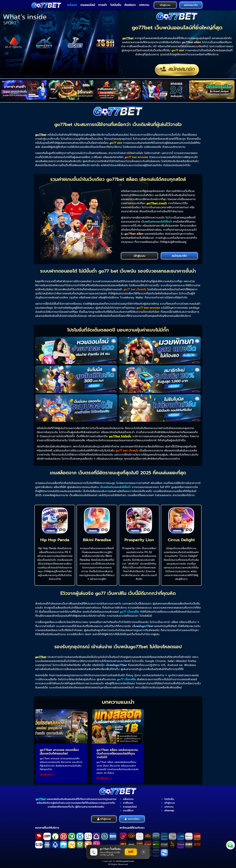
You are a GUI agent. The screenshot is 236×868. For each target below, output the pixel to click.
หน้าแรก (72, 5)
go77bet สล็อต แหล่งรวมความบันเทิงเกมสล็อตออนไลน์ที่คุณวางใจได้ (117, 753)
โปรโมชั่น (116, 5)
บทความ (144, 5)
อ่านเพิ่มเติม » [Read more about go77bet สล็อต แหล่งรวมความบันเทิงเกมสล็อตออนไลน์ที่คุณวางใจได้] (104, 778)
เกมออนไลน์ (88, 5)
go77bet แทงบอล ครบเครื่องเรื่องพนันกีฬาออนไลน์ (59, 752)
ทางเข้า (103, 5)
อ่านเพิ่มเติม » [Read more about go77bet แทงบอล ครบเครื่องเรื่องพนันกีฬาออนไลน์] (47, 775)
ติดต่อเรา (130, 5)
